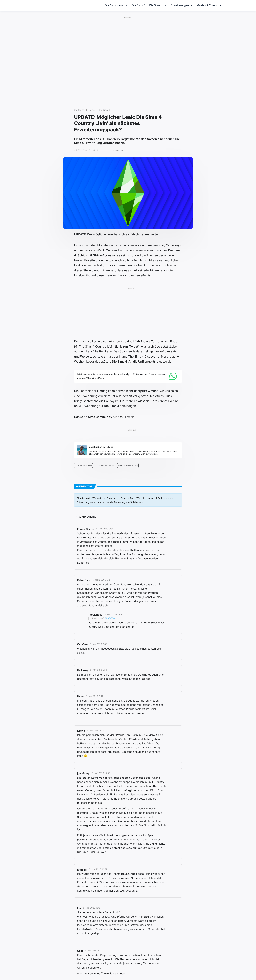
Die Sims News (116, 5)
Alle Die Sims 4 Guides (128, 465)
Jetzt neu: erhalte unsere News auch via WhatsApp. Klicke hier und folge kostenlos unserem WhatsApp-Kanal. (121, 376)
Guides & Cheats (210, 5)
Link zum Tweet (127, 346)
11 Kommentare (115, 150)
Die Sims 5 (139, 5)
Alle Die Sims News (83, 465)
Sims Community (100, 417)
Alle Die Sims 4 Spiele (105, 465)
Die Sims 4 (158, 5)
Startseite (79, 110)
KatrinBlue (110, 618)
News (92, 110)
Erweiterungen (182, 5)
